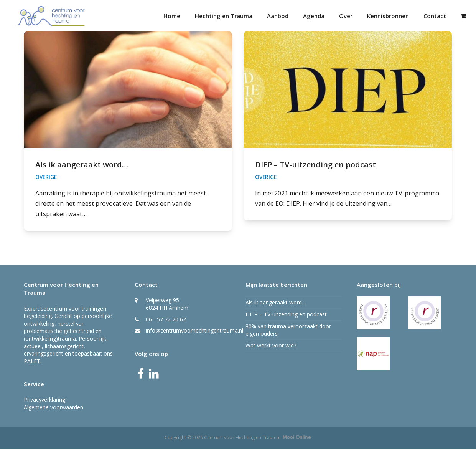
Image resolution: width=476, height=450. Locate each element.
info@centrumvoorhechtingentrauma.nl (194, 332)
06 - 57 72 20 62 (166, 320)
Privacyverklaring (44, 401)
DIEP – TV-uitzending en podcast (315, 166)
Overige (46, 178)
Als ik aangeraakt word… (82, 166)
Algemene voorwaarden (54, 409)
